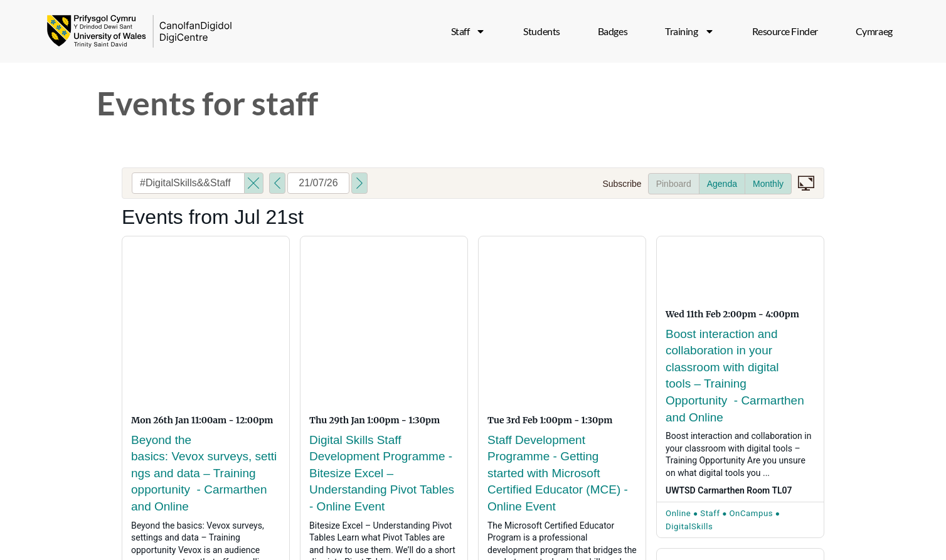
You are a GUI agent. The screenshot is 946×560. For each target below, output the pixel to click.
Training (689, 31)
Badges (613, 31)
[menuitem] (874, 31)
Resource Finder (785, 31)
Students (541, 31)
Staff (469, 31)
